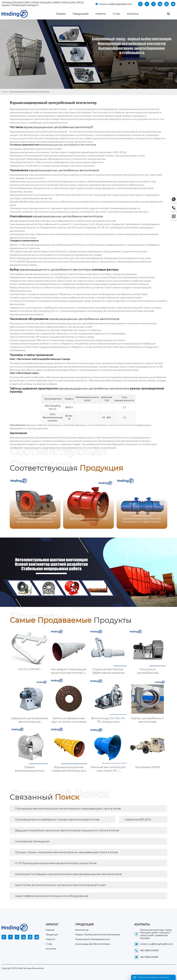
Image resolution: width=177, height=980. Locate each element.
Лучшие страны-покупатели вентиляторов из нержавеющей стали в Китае (66, 852)
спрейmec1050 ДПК (138, 820)
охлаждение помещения (32, 841)
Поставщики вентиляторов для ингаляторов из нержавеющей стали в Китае (68, 809)
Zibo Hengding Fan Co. (46, 311)
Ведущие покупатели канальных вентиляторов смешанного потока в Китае (67, 830)
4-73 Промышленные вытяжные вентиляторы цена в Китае (56, 863)
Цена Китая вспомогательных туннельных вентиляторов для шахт (61, 885)
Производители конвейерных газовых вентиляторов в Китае (57, 820)
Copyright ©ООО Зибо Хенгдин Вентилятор (23, 968)
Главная (5, 92)
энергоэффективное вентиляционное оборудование (52, 896)
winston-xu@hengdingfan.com (116, 4)
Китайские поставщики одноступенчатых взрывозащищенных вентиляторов (68, 874)
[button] (162, 503)
